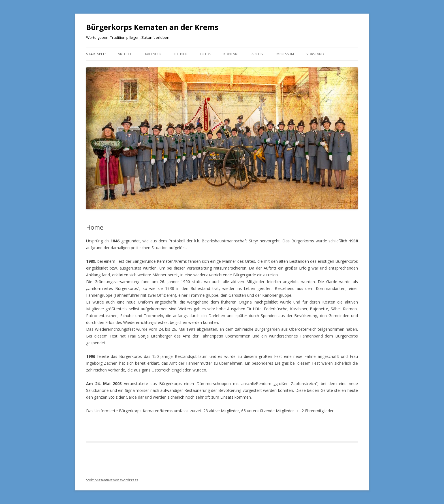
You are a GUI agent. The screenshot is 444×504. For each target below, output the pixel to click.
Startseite (96, 54)
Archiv (257, 54)
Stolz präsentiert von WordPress (112, 480)
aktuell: (125, 54)
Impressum (285, 54)
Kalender (153, 54)
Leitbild (181, 54)
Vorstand (315, 54)
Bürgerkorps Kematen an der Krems (152, 27)
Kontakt (231, 54)
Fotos (205, 54)
